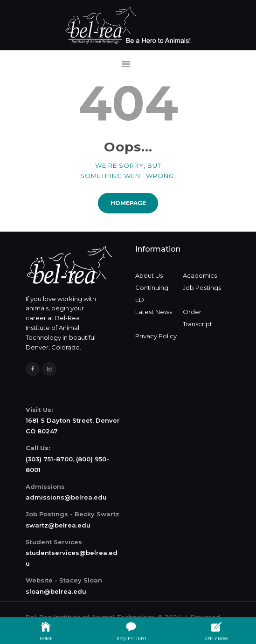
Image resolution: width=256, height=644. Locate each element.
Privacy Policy (156, 336)
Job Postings (202, 288)
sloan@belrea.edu (56, 591)
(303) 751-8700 (49, 459)
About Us (149, 275)
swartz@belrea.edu (58, 525)
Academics (200, 275)
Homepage (128, 203)
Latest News (154, 312)
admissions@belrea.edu (66, 497)
